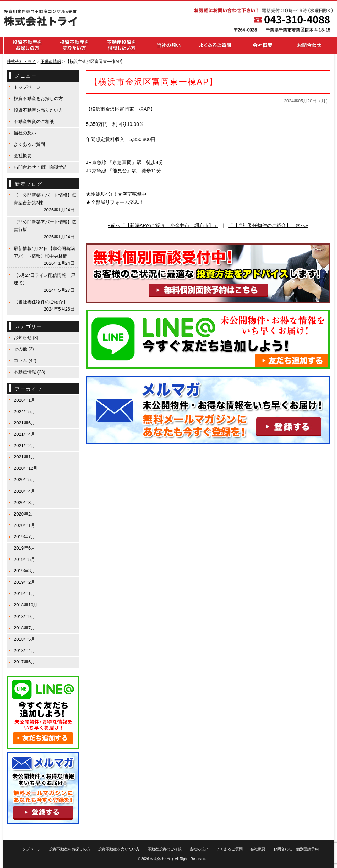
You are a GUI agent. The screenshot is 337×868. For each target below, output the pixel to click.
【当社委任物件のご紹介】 (41, 302)
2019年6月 (24, 548)
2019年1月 (24, 593)
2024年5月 (24, 411)
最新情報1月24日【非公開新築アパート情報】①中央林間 (44, 252)
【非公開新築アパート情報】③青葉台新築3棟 (45, 199)
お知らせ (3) (26, 338)
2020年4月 (24, 491)
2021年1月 (24, 457)
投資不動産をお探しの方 (38, 99)
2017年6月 (24, 662)
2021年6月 (24, 423)
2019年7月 (24, 537)
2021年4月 (24, 434)
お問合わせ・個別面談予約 (41, 167)
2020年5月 (24, 480)
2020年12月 (26, 468)
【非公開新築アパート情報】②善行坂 (45, 226)
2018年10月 (26, 605)
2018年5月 (24, 639)
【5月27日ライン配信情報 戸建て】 (44, 279)
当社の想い (25, 133)
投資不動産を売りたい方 (38, 110)
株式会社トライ (162, 859)
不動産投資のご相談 (34, 122)
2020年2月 (24, 514)
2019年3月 (24, 571)
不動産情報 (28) (30, 372)
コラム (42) (25, 361)
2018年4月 (24, 650)
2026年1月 (24, 400)
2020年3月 (24, 503)
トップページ (27, 87)
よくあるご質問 (29, 144)
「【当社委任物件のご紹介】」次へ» (268, 225)
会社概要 (23, 156)
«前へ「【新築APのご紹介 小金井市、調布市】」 (163, 225)
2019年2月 (24, 582)
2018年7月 (24, 628)
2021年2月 (24, 446)
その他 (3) (24, 349)
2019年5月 (24, 559)
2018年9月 (24, 616)
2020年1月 (24, 525)
